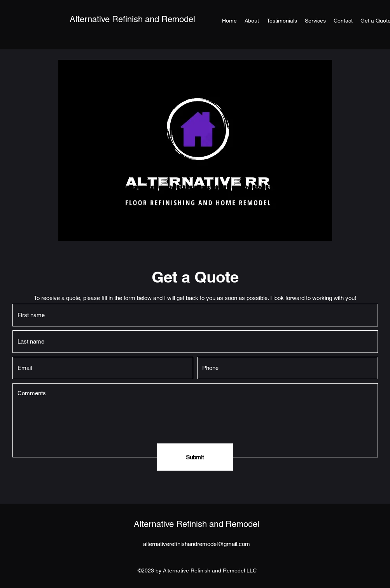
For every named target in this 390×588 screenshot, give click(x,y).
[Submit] (195, 457)
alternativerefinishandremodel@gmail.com (197, 544)
